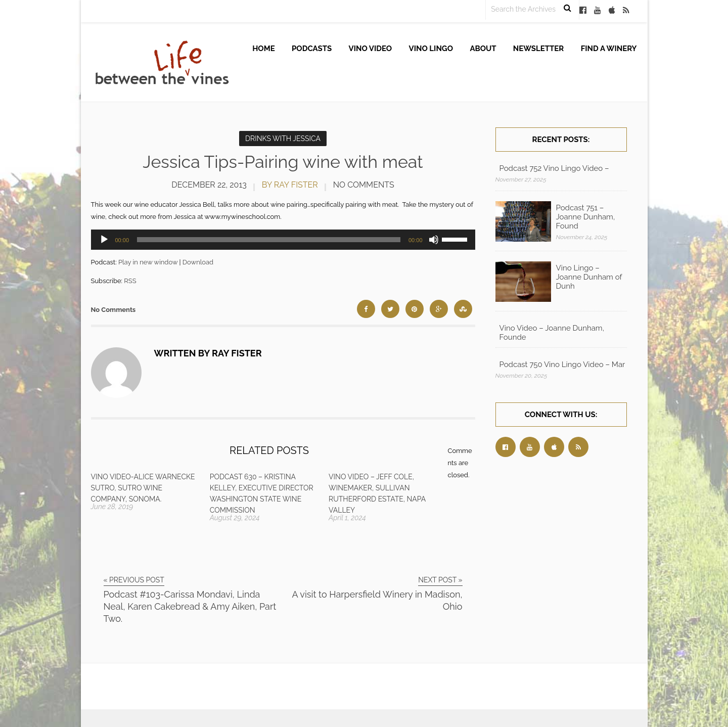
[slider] (269, 240)
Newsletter (539, 49)
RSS (130, 281)
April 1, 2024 (347, 518)
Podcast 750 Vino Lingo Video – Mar (562, 365)
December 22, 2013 (209, 185)
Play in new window (148, 262)
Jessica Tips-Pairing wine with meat (283, 162)
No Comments (364, 185)
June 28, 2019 (112, 507)
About (483, 49)
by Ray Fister (290, 185)
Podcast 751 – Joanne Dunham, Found (586, 217)
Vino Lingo (431, 49)
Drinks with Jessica (283, 139)
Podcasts (312, 49)
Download (198, 262)
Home (264, 49)
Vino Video (371, 49)
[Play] (104, 240)
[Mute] (434, 240)
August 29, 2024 (235, 518)
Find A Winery (609, 49)
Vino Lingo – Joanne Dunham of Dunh (589, 277)
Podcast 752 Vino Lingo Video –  (555, 168)
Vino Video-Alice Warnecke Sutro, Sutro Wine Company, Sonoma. (143, 488)
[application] (283, 240)
